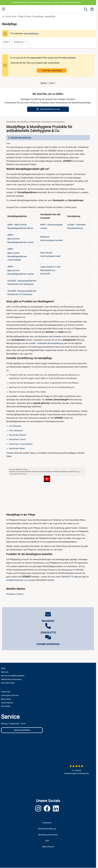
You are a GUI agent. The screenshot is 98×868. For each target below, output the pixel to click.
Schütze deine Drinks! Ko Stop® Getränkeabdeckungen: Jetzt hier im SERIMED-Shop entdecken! (46, 2)
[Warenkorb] (92, 9)
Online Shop (11, 16)
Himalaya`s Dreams (15, 594)
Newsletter (48, 621)
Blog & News (6, 699)
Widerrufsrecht (48, 847)
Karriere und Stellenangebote (13, 676)
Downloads (6, 706)
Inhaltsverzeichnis (19, 138)
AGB (47, 841)
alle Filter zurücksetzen (52, 71)
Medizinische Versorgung (11, 679)
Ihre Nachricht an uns (48, 109)
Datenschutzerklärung (47, 829)
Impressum (47, 823)
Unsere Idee (6, 692)
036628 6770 (48, 633)
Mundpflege (50, 16)
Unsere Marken (7, 703)
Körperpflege (38, 16)
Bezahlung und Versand (48, 835)
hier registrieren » (32, 33)
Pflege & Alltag (24, 16)
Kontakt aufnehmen (48, 644)
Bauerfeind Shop (8, 683)
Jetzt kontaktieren (22, 730)
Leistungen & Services (10, 695)
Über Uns (5, 672)
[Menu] (4, 9)
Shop (3, 668)
